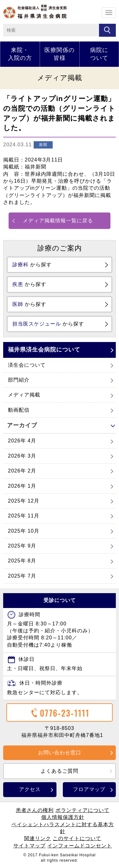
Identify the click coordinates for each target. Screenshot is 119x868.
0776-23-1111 (60, 713)
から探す (32, 265)
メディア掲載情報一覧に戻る (58, 221)
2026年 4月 (22, 441)
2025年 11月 (24, 516)
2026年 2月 (22, 471)
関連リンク (38, 838)
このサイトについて (77, 838)
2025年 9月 (22, 546)
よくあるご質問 (60, 771)
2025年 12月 (24, 501)
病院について (99, 54)
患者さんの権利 (35, 810)
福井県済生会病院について (44, 350)
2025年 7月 (22, 576)
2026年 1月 (22, 486)
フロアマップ (89, 789)
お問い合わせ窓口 (60, 753)
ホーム (35, 12)
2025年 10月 (24, 531)
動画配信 (19, 410)
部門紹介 (19, 380)
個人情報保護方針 (63, 817)
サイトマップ (30, 846)
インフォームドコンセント (80, 846)
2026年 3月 (22, 456)
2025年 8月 (22, 561)
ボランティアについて (83, 810)
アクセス (30, 789)
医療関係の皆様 (60, 54)
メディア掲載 (24, 395)
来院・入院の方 (20, 54)
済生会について (27, 365)
